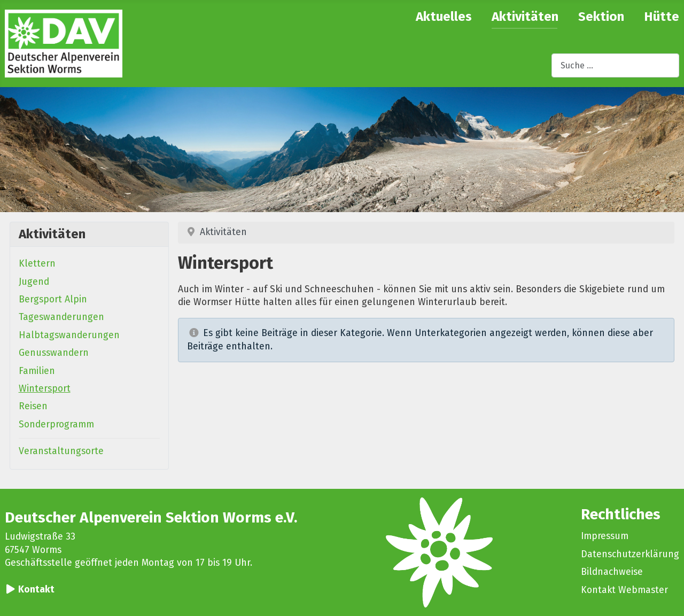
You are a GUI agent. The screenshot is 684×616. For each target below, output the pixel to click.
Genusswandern (54, 353)
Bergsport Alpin (53, 299)
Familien (37, 371)
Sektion (601, 17)
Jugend (34, 282)
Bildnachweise (612, 572)
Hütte (662, 17)
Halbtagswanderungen (69, 335)
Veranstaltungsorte (61, 451)
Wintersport (45, 389)
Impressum (605, 536)
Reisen (33, 406)
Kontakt (36, 590)
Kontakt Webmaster (624, 590)
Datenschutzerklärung (630, 554)
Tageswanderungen (61, 317)
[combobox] (615, 65)
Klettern (37, 264)
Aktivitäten (525, 17)
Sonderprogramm (56, 424)
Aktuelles (444, 17)
